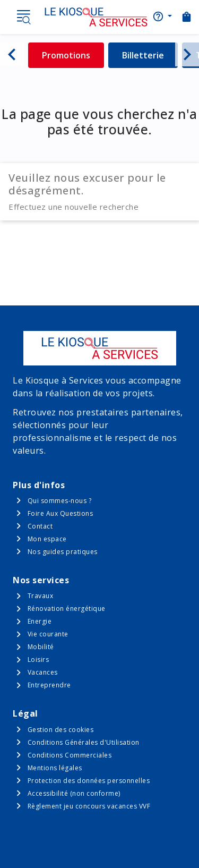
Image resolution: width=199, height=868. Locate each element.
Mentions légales (55, 768)
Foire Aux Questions (60, 513)
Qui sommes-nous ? (60, 501)
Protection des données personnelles (89, 781)
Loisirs (38, 659)
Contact (40, 526)
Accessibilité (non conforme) (74, 793)
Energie (40, 621)
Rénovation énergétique (67, 609)
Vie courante (48, 634)
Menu (23, 17)
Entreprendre (49, 685)
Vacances (43, 672)
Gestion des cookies (61, 730)
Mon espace (47, 539)
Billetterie (150, 55)
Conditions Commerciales (70, 755)
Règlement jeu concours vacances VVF (89, 806)
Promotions (73, 55)
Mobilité (41, 647)
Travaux (41, 596)
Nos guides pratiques (63, 552)
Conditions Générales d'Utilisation (84, 742)
